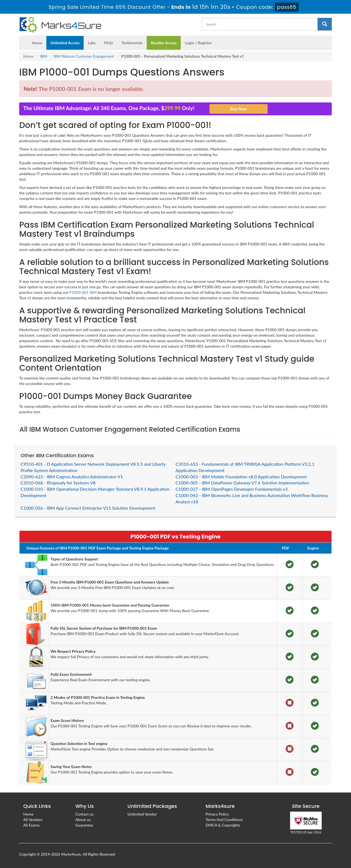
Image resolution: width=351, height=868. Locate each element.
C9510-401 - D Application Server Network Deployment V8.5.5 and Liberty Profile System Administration (93, 467)
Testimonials (132, 43)
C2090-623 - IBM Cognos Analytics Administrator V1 (72, 477)
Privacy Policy (217, 814)
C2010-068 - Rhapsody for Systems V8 (58, 483)
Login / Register (198, 43)
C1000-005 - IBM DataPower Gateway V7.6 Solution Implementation (242, 483)
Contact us (84, 814)
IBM (44, 56)
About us (83, 820)
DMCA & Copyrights (223, 825)
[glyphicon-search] (325, 24)
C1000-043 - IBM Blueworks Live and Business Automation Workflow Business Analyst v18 (252, 498)
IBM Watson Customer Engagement (84, 56)
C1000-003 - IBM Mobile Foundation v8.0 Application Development (241, 477)
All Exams (31, 825)
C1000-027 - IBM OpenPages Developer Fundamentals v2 (232, 489)
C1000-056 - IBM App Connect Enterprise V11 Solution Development (88, 508)
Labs (92, 43)
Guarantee (84, 825)
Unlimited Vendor (142, 814)
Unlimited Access (65, 43)
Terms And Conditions (224, 820)
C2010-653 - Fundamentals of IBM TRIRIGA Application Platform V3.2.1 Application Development (245, 467)
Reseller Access (164, 43)
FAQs (109, 43)
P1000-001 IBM (83, 292)
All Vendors (33, 820)
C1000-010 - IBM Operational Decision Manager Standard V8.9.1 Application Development (95, 492)
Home (37, 43)
